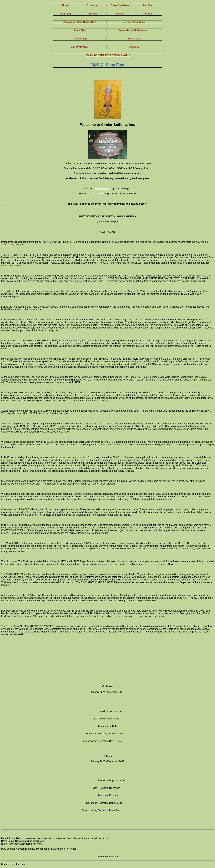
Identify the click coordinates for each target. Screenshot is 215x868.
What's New (96, 194)
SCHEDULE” (102, 189)
